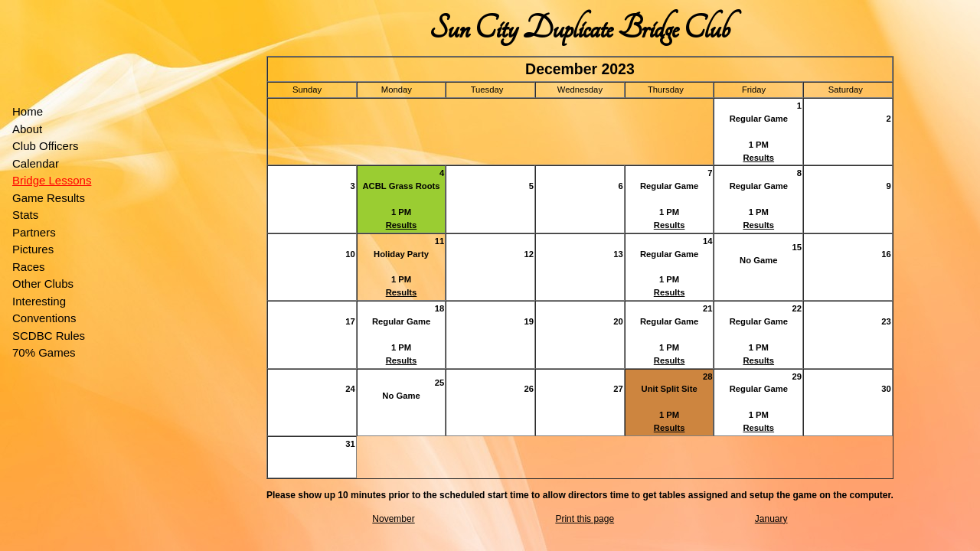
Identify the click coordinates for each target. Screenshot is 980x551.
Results (758, 158)
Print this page (585, 519)
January (771, 519)
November (393, 519)
